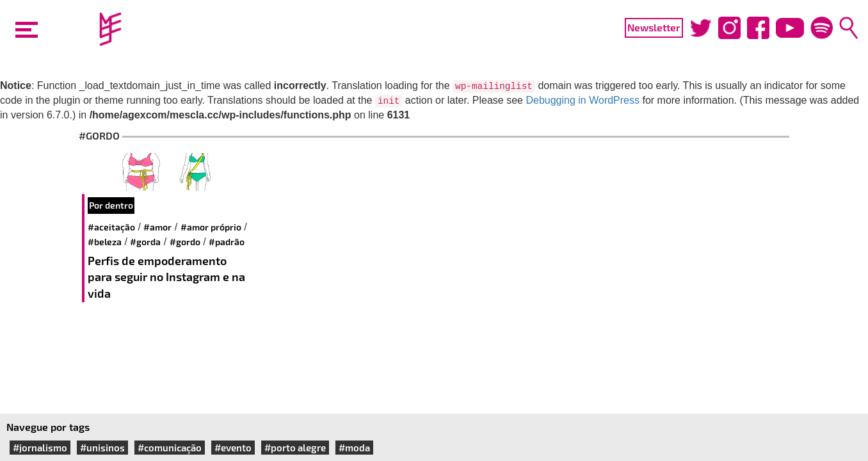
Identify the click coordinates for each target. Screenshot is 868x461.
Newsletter (654, 27)
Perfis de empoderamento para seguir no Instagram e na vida (166, 277)
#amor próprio (211, 227)
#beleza (105, 242)
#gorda (145, 242)
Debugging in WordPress (583, 100)
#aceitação (111, 227)
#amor (157, 227)
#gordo (185, 242)
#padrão (227, 242)
